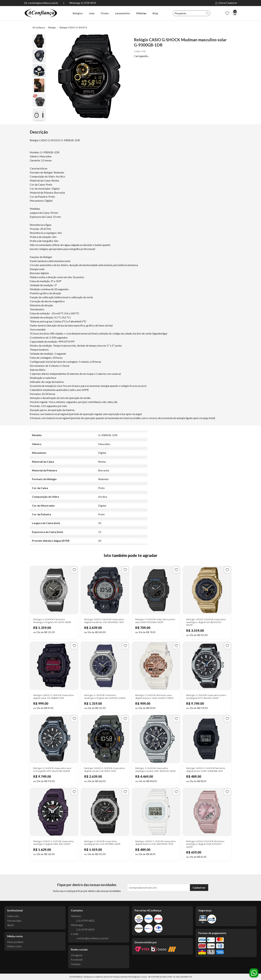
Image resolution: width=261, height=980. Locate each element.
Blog (155, 13)
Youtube (76, 964)
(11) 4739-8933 (85, 929)
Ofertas (141, 13)
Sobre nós (13, 916)
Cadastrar (199, 887)
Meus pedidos (15, 942)
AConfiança (39, 27)
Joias (92, 13)
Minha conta (14, 946)
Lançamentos (123, 13)
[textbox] (189, 13)
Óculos (105, 13)
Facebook (77, 959)
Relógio (52, 27)
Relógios (78, 13)
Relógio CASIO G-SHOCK (73, 27)
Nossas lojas (14, 921)
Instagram (77, 955)
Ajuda (10, 925)
